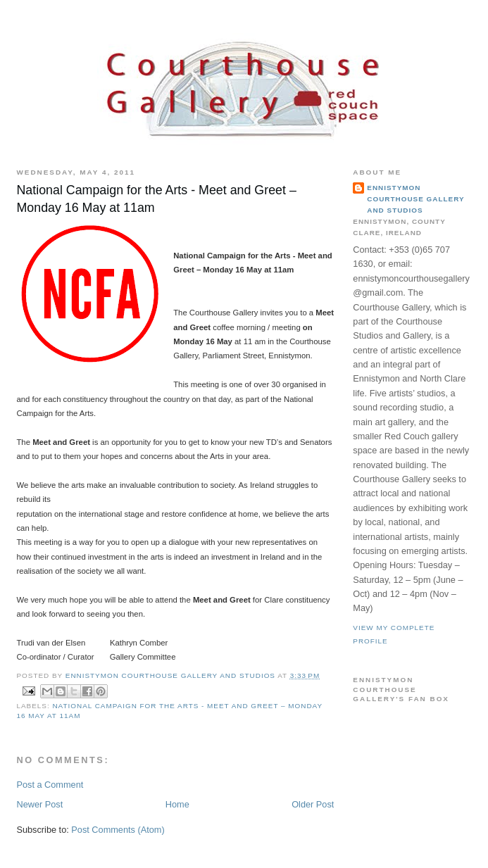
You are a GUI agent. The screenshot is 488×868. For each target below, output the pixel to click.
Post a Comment (50, 785)
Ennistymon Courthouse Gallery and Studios (415, 199)
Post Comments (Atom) (118, 830)
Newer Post (39, 804)
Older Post (313, 804)
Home (177, 804)
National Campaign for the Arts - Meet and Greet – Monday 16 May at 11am (156, 199)
